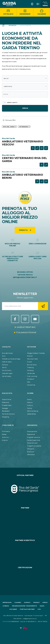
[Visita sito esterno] (46, 148)
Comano (5, 365)
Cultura (30, 405)
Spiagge (5, 408)
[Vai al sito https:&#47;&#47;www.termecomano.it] (25, 521)
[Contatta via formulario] (42, 148)
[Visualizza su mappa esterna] (33, 148)
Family (30, 408)
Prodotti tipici (7, 405)
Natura (30, 402)
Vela (29, 382)
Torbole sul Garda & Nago (11, 359)
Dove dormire (32, 431)
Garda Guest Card (34, 440)
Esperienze (25, 12)
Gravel (29, 362)
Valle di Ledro (7, 362)
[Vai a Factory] (25, 629)
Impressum (7, 602)
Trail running (32, 376)
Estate (4, 434)
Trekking (30, 368)
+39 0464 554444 (25, 275)
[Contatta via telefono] (37, 148)
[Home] (3, 26)
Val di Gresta (7, 376)
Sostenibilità (31, 414)
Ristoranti (6, 402)
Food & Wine (7, 399)
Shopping (6, 417)
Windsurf (31, 379)
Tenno (4, 368)
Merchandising (33, 411)
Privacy (36, 602)
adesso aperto (10, 102)
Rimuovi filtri (9, 120)
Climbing (30, 370)
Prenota (23, 230)
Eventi (29, 399)
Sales (42, 606)
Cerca (25, 108)
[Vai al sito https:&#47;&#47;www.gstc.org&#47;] (25, 578)
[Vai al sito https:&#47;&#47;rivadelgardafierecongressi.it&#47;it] (25, 489)
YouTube (35, 319)
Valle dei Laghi (7, 373)
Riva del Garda (7, 353)
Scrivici (27, 602)
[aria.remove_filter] (16, 127)
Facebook (15, 319)
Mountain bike (32, 359)
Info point (31, 449)
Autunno (5, 437)
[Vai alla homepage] (9, 4)
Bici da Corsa (32, 365)
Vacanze (42, 12)
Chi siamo (13, 609)
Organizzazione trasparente (24, 606)
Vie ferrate (31, 373)
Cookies (18, 602)
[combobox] (25, 78)
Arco (4, 356)
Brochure (31, 452)
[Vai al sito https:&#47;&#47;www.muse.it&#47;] (25, 551)
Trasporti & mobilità (34, 446)
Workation (31, 455)
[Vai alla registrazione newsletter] (43, 306)
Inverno (5, 440)
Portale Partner (27, 609)
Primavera (6, 431)
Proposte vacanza (34, 437)
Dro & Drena (7, 370)
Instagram (25, 319)
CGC (39, 609)
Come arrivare (32, 443)
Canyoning (31, 385)
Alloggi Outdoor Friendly (36, 353)
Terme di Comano (8, 414)
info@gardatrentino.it (25, 277)
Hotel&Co (8, 12)
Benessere (6, 411)
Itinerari (30, 356)
